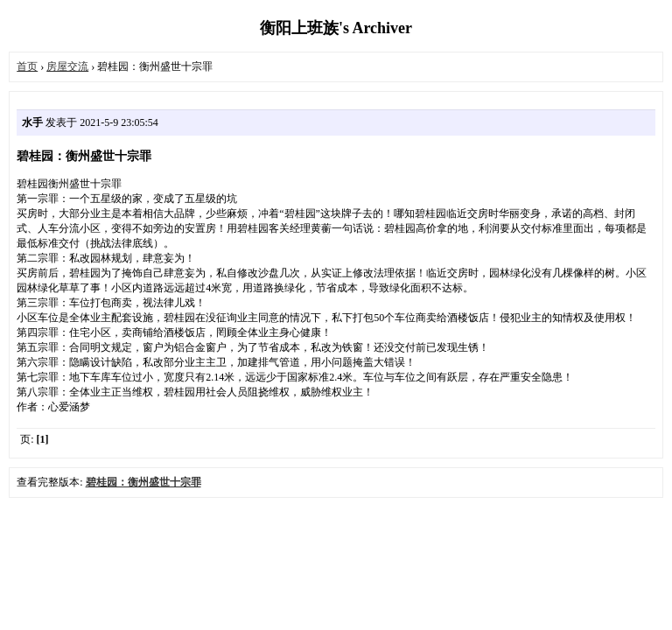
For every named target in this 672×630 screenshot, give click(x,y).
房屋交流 (67, 66)
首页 (27, 66)
